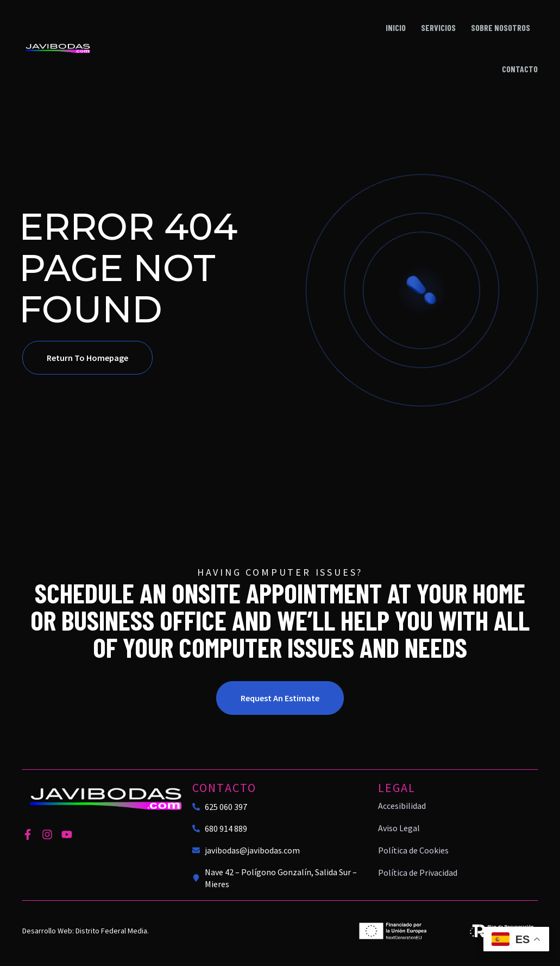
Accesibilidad (402, 806)
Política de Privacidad (418, 872)
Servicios (438, 27)
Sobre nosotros (501, 27)
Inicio (396, 27)
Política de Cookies (413, 850)
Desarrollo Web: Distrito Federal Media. (86, 931)
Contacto (520, 69)
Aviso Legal (399, 828)
